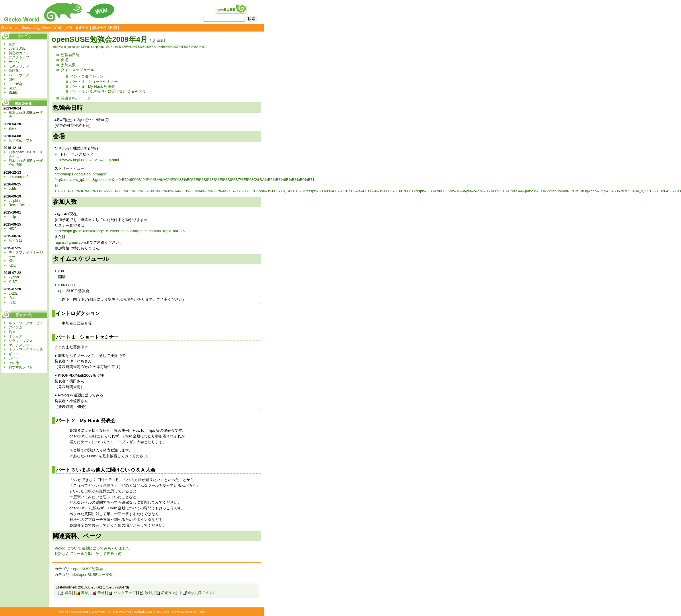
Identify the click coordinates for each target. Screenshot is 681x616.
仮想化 (14, 71)
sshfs (13, 189)
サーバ (14, 62)
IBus (12, 298)
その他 (14, 363)
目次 (12, 44)
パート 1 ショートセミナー (94, 82)
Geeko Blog (31, 28)
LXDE (13, 294)
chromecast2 (18, 177)
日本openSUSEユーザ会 (92, 575)
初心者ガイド (19, 53)
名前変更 (166, 593)
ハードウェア (19, 75)
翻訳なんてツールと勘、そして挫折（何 (88, 554)
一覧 (69, 28)
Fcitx (12, 302)
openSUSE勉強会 (88, 569)
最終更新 (82, 28)
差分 (98, 593)
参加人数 (68, 65)
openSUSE (17, 48)
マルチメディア (21, 345)
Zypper (14, 277)
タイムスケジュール (78, 70)
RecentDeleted (20, 205)
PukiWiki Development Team (187, 612)
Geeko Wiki (51, 28)
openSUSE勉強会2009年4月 (100, 39)
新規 (188, 593)
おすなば (15, 240)
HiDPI (13, 229)
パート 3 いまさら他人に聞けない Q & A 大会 (108, 91)
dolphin (14, 201)
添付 (146, 593)
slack (12, 128)
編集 (157, 41)
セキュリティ (19, 66)
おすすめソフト (21, 140)
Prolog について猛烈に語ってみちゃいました (92, 548)
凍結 (82, 593)
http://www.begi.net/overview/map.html (87, 160)
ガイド (14, 358)
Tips (12, 332)
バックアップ (122, 593)
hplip (12, 217)
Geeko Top (10, 28)
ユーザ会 (15, 84)
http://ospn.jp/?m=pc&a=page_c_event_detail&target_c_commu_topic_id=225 (120, 231)
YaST (13, 282)
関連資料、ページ (76, 98)
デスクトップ (19, 57)
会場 (65, 60)
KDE (12, 265)
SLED (13, 93)
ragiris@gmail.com (70, 242)
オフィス (15, 336)
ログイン (205, 593)
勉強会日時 (70, 55)
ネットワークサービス (26, 323)
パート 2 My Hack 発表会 (92, 86)
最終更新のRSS (105, 28)
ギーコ (14, 354)
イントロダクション (87, 76)
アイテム (15, 327)
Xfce (12, 261)
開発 (12, 79)
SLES (13, 88)
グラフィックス (21, 341)
